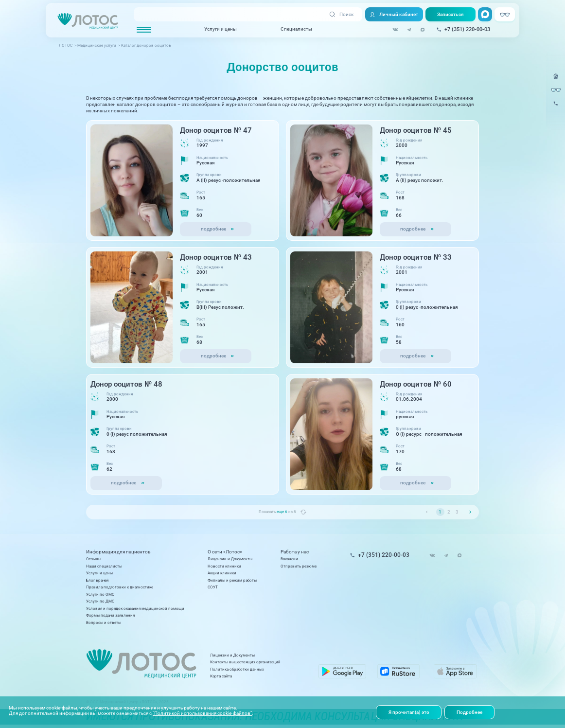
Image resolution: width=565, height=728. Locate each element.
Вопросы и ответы (104, 622)
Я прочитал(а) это (409, 712)
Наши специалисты (104, 566)
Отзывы (94, 559)
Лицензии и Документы (230, 559)
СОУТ (213, 587)
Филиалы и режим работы (232, 580)
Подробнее (469, 712)
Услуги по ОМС (100, 594)
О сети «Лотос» (225, 552)
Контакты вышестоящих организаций (245, 662)
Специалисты (296, 29)
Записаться (450, 14)
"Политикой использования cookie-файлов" (202, 713)
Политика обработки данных (237, 669)
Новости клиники (224, 566)
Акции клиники (222, 573)
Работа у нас (295, 552)
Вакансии (289, 559)
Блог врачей (97, 580)
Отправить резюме (299, 566)
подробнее (213, 229)
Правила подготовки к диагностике (120, 587)
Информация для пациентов (118, 552)
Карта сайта (221, 676)
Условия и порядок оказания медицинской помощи (135, 608)
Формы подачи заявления (110, 615)
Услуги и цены (221, 29)
